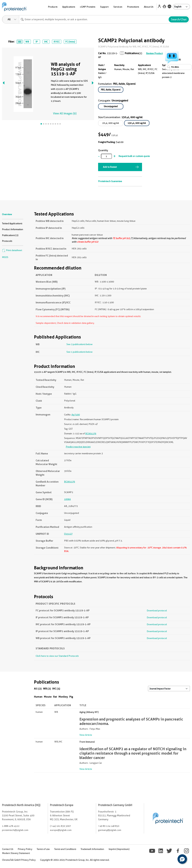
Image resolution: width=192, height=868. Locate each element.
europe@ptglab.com (61, 830)
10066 (67, 499)
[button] (182, 859)
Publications (132, 53)
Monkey (63, 697)
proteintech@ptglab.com (15, 830)
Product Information (13, 229)
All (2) (38, 689)
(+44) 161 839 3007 (60, 826)
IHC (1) (56, 689)
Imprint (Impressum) (119, 849)
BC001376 (91, 433)
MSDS (5, 257)
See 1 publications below (80, 352)
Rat (55, 697)
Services (118, 7)
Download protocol (157, 611)
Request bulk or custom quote (134, 156)
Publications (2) (10, 235)
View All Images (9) (65, 113)
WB (27, 42)
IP (37, 42)
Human (38, 697)
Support (104, 7)
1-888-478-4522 (11, 826)
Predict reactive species (78, 447)
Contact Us (8, 849)
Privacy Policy (25, 849)
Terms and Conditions (65, 849)
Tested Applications (12, 223)
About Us (149, 7)
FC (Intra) (70, 42)
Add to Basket (110, 167)
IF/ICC (57, 42)
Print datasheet (12, 250)
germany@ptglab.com (110, 830)
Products (53, 7)
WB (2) (47, 689)
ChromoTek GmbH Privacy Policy (19, 860)
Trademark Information (92, 849)
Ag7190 (76, 415)
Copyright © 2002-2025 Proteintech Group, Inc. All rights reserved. (75, 860)
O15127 (68, 534)
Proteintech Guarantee (110, 181)
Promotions (133, 7)
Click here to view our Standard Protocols (57, 656)
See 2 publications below (80, 344)
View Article (86, 735)
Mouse (48, 697)
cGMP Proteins (88, 7)
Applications (69, 7)
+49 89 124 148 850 (109, 826)
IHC (46, 42)
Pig (71, 697)
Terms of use (43, 849)
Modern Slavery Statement (16, 853)
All (20, 42)
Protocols (7, 241)
